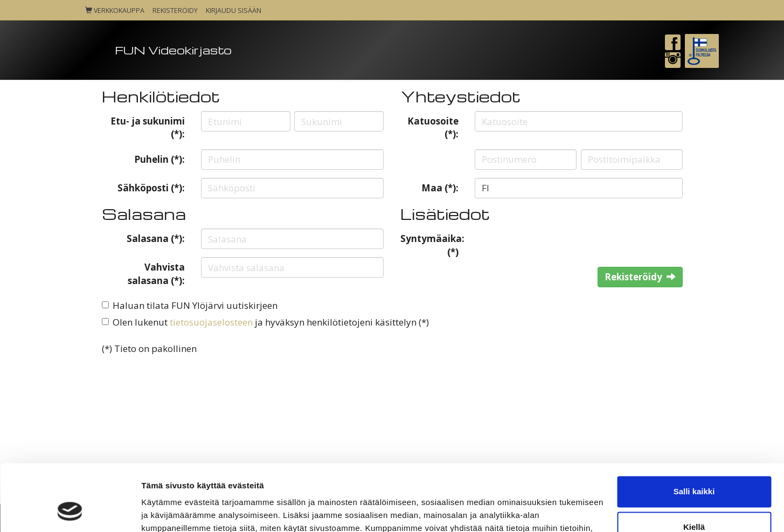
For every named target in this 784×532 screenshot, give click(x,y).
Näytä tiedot (165, 511)
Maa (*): (440, 188)
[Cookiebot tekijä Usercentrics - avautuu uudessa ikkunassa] (70, 511)
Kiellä (694, 467)
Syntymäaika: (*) (432, 245)
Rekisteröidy (175, 11)
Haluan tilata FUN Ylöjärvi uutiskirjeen (195, 305)
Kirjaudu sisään (234, 11)
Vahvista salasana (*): (156, 274)
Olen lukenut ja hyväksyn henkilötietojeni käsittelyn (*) (271, 322)
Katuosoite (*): (433, 127)
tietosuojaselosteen (211, 322)
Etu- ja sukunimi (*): (148, 127)
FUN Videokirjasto (173, 50)
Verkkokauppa (115, 11)
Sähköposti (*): (151, 188)
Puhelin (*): (159, 159)
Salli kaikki (694, 431)
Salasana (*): (156, 239)
